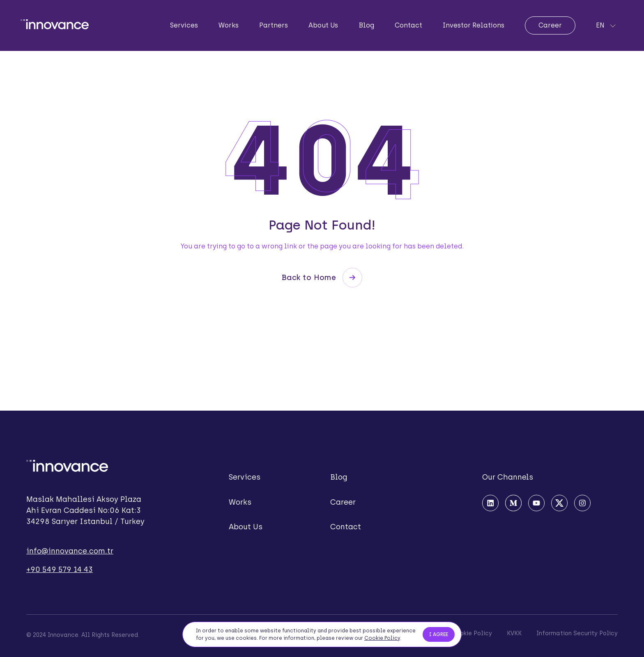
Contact (408, 25)
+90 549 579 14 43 (60, 570)
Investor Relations (474, 25)
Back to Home (322, 278)
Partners (274, 25)
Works (229, 25)
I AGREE (439, 635)
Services (184, 25)
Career (550, 25)
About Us (323, 25)
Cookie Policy (382, 639)
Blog (366, 25)
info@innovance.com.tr (70, 551)
